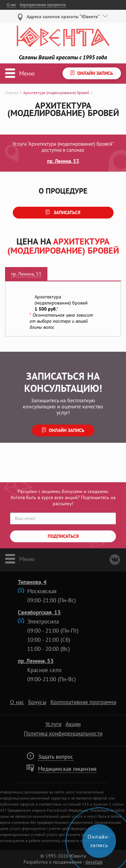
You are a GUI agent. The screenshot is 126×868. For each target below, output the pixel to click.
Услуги (53, 724)
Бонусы (37, 702)
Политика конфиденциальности (63, 733)
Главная (12, 93)
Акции (73, 724)
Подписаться (63, 536)
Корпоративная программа (43, 5)
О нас (11, 5)
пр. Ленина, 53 (63, 161)
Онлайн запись (67, 430)
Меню (27, 559)
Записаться (66, 212)
